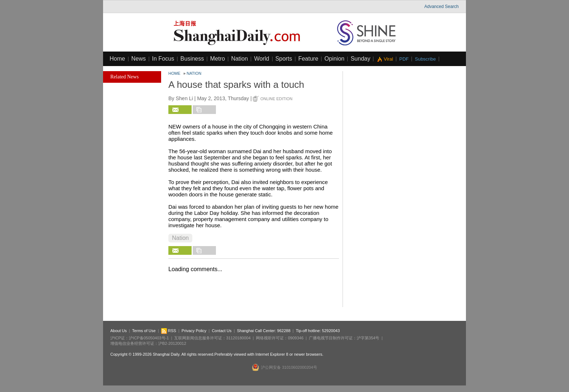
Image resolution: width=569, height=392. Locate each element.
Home (117, 59)
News (139, 59)
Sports (284, 59)
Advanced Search (441, 7)
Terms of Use (144, 331)
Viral (388, 59)
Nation (240, 59)
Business (192, 59)
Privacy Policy (194, 331)
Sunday (360, 59)
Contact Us (222, 331)
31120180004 (238, 338)
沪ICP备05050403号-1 (149, 338)
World (262, 59)
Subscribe (425, 59)
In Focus (163, 59)
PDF (404, 59)
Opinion (334, 59)
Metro (218, 59)
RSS (169, 331)
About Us (118, 331)
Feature (308, 59)
